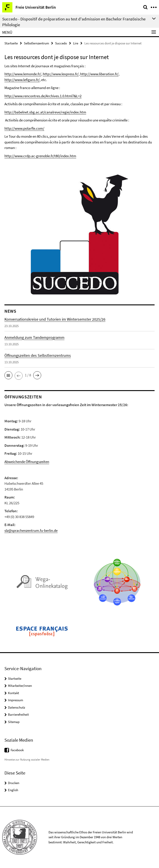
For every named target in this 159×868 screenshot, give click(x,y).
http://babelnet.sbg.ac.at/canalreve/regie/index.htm (45, 112)
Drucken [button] (14, 783)
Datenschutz (16, 707)
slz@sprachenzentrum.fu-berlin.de (31, 530)
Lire (76, 43)
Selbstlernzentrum (36, 43)
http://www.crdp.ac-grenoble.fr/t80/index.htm (40, 156)
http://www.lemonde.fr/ (23, 74)
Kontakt (14, 693)
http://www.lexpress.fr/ (61, 74)
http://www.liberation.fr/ (99, 74)
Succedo (61, 43)
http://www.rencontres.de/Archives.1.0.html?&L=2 (43, 96)
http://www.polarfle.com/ (24, 128)
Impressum (16, 700)
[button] (8, 375)
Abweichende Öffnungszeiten (27, 462)
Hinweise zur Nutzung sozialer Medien (27, 760)
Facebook (17, 750)
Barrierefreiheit (18, 714)
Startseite (11, 43)
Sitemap (14, 722)
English (13, 790)
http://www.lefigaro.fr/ (22, 80)
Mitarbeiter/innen (20, 686)
